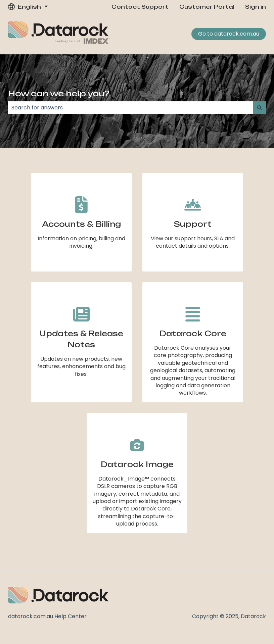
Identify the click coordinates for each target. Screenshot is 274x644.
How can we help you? (59, 93)
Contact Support (140, 7)
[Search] (260, 108)
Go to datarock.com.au (229, 34)
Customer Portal (207, 7)
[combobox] (131, 108)
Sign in (256, 7)
